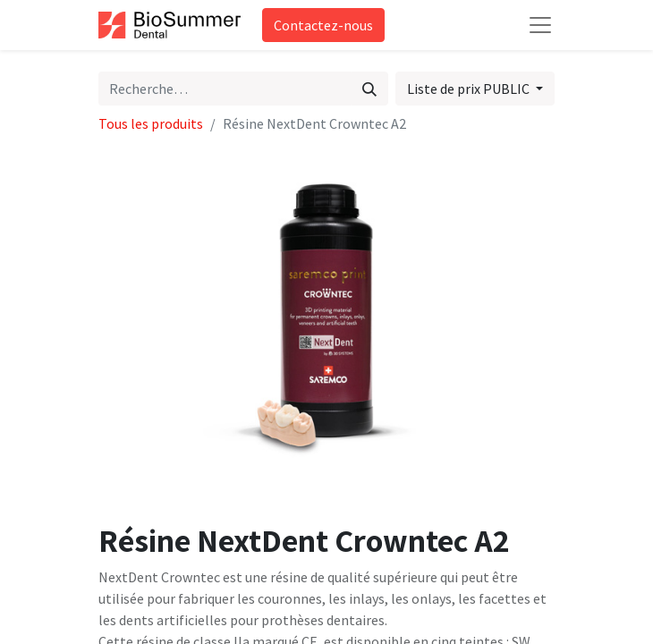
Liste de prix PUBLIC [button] (470, 89)
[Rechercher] (369, 89)
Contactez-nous (323, 25)
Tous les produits (151, 123)
